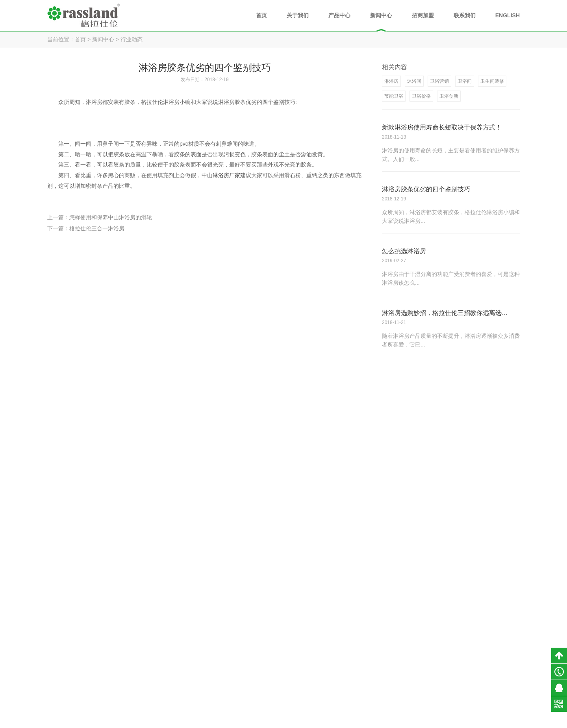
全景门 (397, 684)
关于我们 (298, 15)
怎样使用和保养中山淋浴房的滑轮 (111, 217)
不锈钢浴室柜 (404, 659)
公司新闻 (452, 646)
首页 (261, 15)
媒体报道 (452, 684)
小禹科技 (387, 720)
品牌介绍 (349, 646)
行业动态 (132, 39)
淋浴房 (397, 646)
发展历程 (349, 672)
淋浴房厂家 (226, 175)
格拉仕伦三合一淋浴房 (97, 228)
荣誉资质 (349, 659)
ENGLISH (508, 15)
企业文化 (349, 684)
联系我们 (465, 15)
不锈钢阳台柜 (404, 672)
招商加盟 (423, 15)
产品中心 (339, 15)
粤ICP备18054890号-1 (321, 720)
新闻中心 (381, 15)
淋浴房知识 (455, 672)
